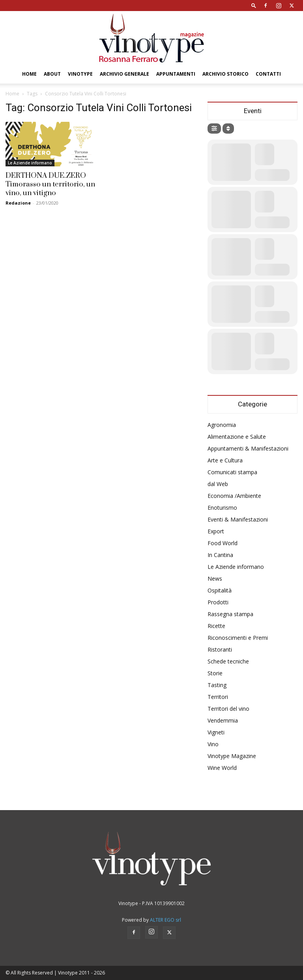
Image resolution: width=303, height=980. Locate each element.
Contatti (268, 74)
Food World (223, 543)
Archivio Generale (124, 74)
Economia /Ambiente (234, 496)
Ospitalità (220, 590)
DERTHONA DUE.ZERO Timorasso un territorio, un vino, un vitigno (50, 184)
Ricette (216, 626)
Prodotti (218, 602)
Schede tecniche (228, 661)
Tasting (217, 685)
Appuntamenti (176, 74)
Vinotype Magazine (232, 756)
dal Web (218, 484)
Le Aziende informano (30, 163)
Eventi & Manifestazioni (238, 519)
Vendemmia (223, 720)
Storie (215, 673)
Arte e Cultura (225, 460)
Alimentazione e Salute (237, 437)
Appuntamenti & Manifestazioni (248, 448)
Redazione (18, 203)
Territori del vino (228, 709)
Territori (218, 697)
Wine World (222, 768)
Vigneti (216, 732)
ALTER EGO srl (166, 920)
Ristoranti (220, 649)
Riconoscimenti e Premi (238, 638)
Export (216, 531)
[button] (254, 5)
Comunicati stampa (232, 472)
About (52, 74)
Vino (213, 744)
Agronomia (222, 425)
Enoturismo (222, 508)
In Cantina (220, 555)
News (215, 578)
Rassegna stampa (230, 614)
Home (29, 74)
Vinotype (80, 74)
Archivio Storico (225, 74)
